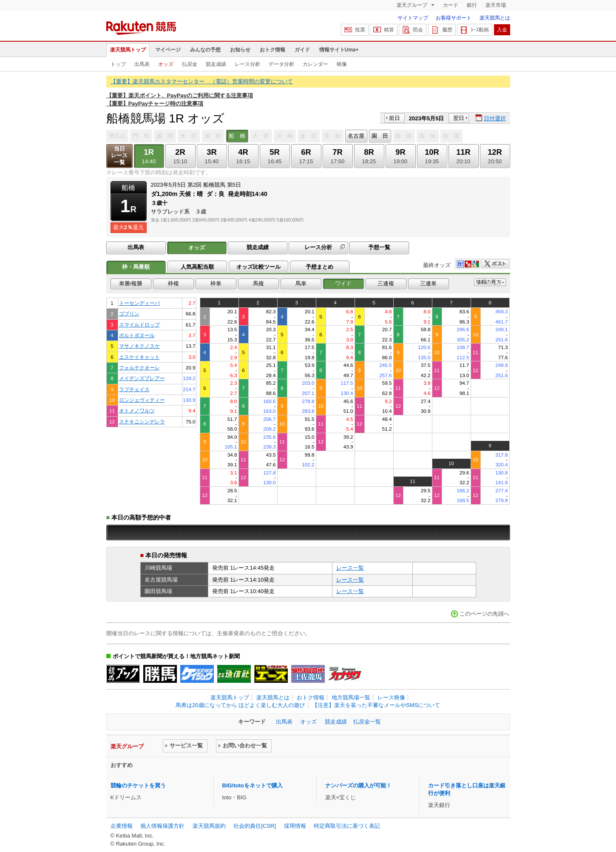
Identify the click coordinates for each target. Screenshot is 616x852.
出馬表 (142, 64)
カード (451, 5)
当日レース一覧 (119, 155)
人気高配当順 (197, 267)
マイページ (168, 50)
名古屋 (356, 136)
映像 (342, 64)
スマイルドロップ (139, 325)
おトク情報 (273, 50)
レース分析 (247, 64)
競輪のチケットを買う (138, 785)
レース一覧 (350, 568)
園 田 (380, 136)
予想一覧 (379, 247)
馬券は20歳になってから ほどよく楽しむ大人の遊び (240, 705)
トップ (118, 64)
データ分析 (281, 64)
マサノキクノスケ (139, 346)
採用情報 (295, 826)
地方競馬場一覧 (351, 697)
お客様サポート (454, 18)
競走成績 (216, 64)
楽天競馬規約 (209, 826)
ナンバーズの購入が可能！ (358, 785)
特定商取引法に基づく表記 (347, 826)
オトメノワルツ (137, 410)
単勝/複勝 (131, 283)
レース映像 (391, 697)
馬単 (301, 283)
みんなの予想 (205, 50)
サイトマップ (413, 18)
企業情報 (122, 826)
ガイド (302, 50)
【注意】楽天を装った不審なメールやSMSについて (376, 705)
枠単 (216, 283)
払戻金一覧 (367, 722)
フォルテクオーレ (139, 368)
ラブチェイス (134, 389)
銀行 (472, 5)
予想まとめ (319, 267)
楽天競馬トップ (128, 50)
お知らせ (240, 50)
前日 (395, 118)
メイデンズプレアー (142, 378)
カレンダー (315, 64)
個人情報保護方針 (162, 826)
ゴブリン (129, 314)
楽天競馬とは (495, 18)
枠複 (173, 283)
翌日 (459, 118)
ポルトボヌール (137, 335)
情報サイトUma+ (339, 50)
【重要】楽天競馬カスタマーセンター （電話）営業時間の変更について (202, 81)
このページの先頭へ (484, 614)
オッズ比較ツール (258, 267)
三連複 (386, 283)
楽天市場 (496, 5)
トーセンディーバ (139, 303)
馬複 (258, 283)
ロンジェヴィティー (142, 400)
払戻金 (190, 64)
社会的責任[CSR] (255, 826)
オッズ (166, 64)
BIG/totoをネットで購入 (253, 785)
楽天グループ (413, 5)
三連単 (428, 283)
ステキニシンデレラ (142, 422)
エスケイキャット (139, 357)
